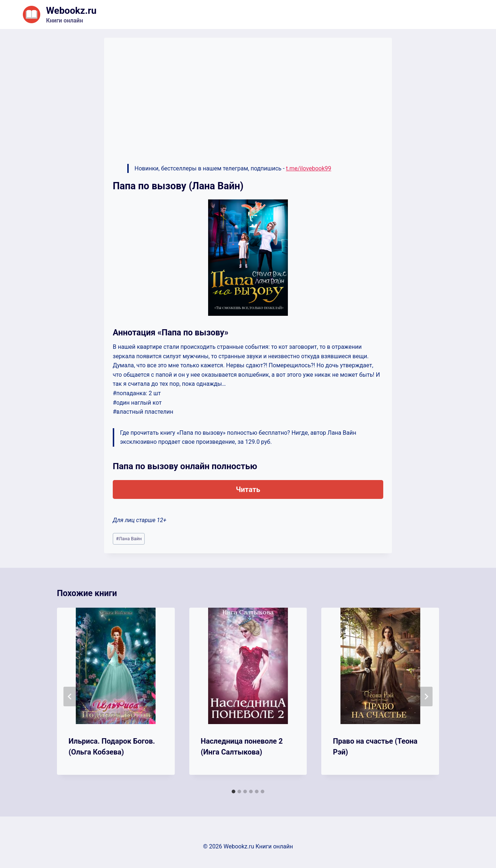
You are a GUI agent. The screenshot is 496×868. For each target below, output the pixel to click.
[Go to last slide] (70, 697)
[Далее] (426, 697)
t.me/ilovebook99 (309, 168)
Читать (248, 489)
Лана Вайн (129, 539)
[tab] (233, 791)
